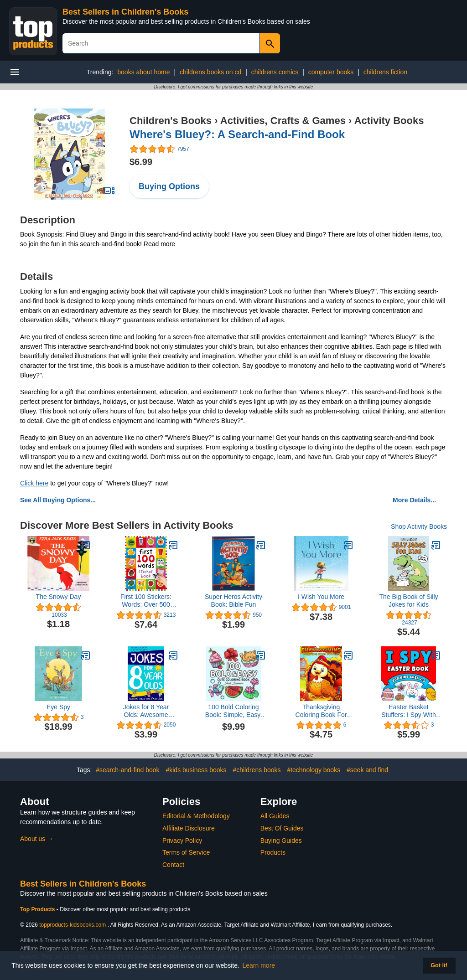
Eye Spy (58, 707)
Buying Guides (281, 841)
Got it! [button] (439, 965)
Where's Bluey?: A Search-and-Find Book (237, 134)
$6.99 (141, 162)
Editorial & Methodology (196, 816)
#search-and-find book (127, 770)
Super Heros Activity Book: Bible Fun (233, 601)
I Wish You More (321, 597)
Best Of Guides (282, 828)
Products (273, 852)
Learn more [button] (259, 965)
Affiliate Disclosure (189, 828)
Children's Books (171, 121)
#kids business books (196, 770)
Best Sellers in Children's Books (125, 12)
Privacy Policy (182, 841)
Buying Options (169, 186)
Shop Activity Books (419, 526)
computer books (331, 72)
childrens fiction (386, 72)
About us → (37, 839)
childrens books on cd (210, 72)
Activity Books (389, 121)
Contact (173, 865)
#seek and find (367, 770)
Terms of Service (186, 852)
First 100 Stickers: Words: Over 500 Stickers (146, 601)
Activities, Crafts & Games (283, 121)
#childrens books (257, 770)
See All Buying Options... (58, 500)
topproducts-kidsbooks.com (73, 925)
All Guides (275, 816)
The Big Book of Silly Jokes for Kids (408, 601)
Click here (34, 483)
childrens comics (275, 72)
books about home (143, 72)
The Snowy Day (59, 597)
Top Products (38, 909)
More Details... (414, 500)
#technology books (314, 770)
